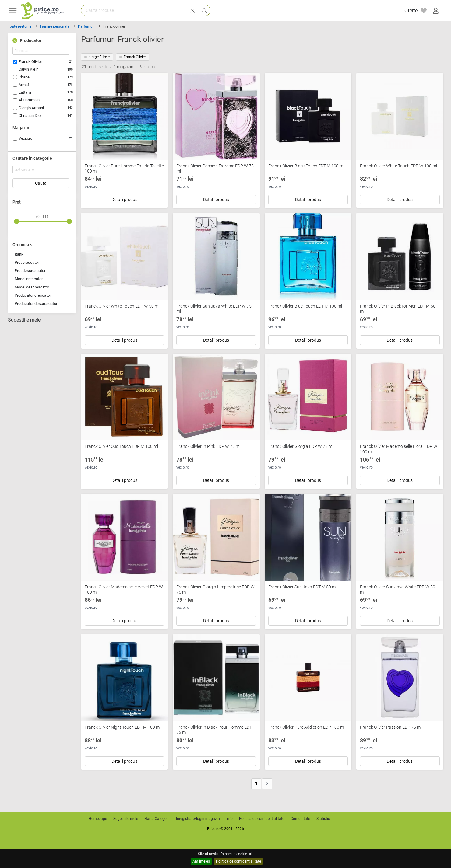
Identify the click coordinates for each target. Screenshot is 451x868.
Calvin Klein (28, 69)
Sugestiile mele (24, 320)
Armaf (24, 85)
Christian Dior (30, 115)
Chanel (25, 77)
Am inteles (201, 861)
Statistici (324, 819)
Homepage (98, 819)
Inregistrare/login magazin (198, 819)
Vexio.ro (25, 138)
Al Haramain (29, 100)
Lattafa (25, 92)
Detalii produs (124, 200)
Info (229, 819)
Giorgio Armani (31, 108)
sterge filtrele (97, 57)
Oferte (411, 10)
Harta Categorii (157, 819)
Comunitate (300, 819)
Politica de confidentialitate (238, 861)
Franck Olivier (30, 62)
